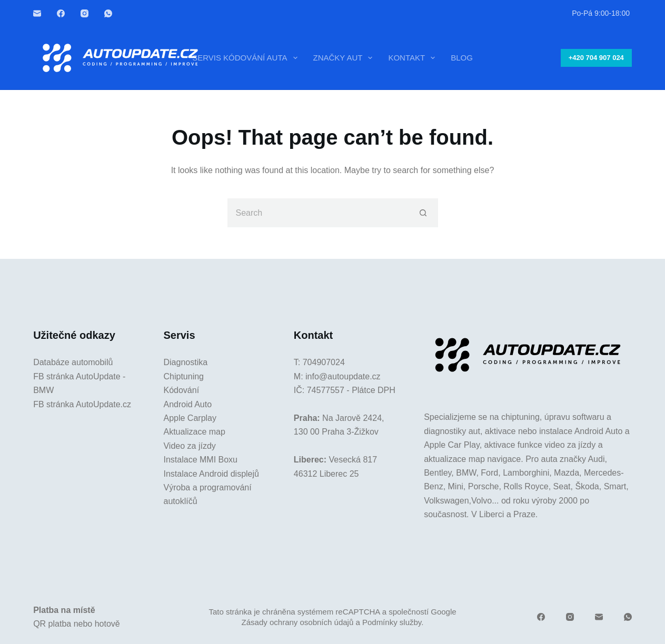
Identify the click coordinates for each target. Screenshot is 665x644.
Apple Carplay (190, 418)
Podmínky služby (392, 622)
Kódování (181, 390)
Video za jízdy (189, 446)
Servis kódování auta (247, 58)
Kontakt (414, 58)
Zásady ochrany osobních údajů (298, 622)
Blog (462, 58)
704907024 (324, 362)
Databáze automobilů (73, 362)
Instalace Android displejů (211, 474)
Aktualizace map (194, 432)
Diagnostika (185, 362)
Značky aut (345, 58)
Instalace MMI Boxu (200, 460)
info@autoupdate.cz (343, 376)
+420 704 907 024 (596, 58)
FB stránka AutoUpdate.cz (82, 404)
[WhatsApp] (108, 13)
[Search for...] (318, 213)
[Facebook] (61, 13)
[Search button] (424, 213)
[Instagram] (85, 13)
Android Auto (187, 404)
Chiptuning (183, 376)
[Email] (37, 13)
